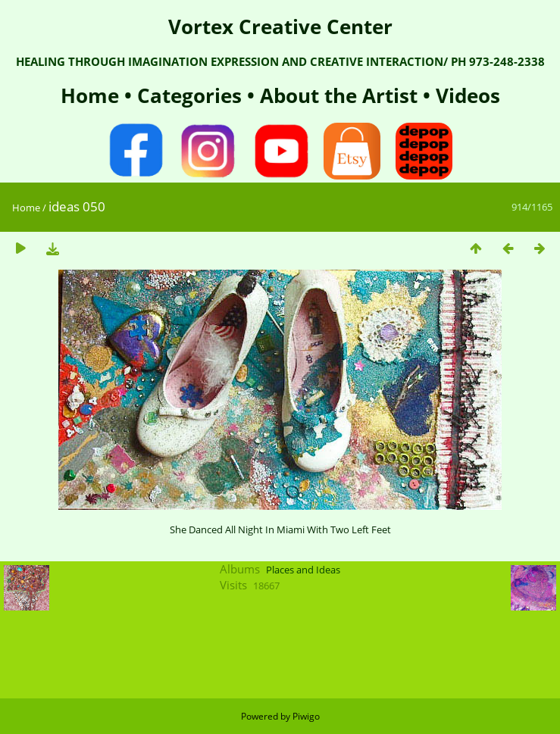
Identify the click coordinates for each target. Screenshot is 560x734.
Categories (192, 95)
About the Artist (339, 95)
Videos (465, 95)
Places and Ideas (303, 570)
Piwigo (306, 716)
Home (92, 95)
